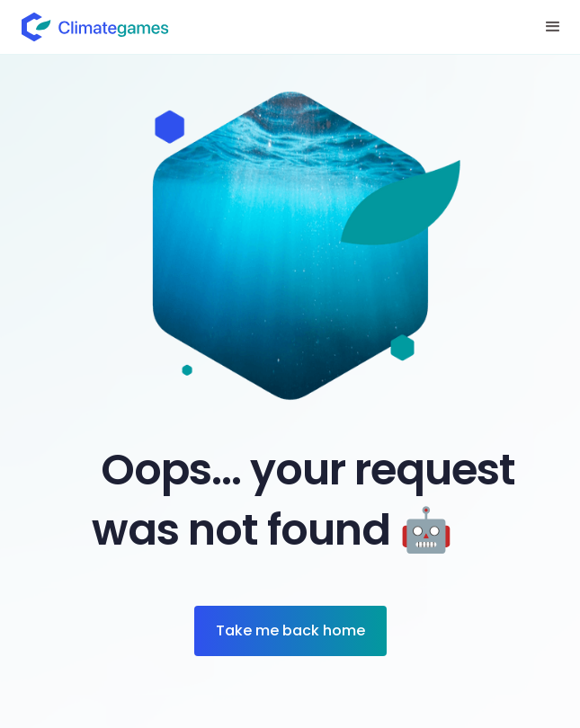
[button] (553, 27)
